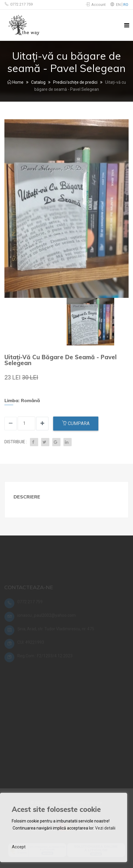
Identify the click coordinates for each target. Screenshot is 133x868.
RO (126, 5)
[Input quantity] (26, 423)
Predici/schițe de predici (75, 82)
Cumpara (76, 423)
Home (15, 82)
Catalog (38, 82)
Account (96, 5)
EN (119, 5)
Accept (19, 847)
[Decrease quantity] (42, 424)
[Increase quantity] (11, 424)
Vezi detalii (105, 828)
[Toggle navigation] (127, 25)
